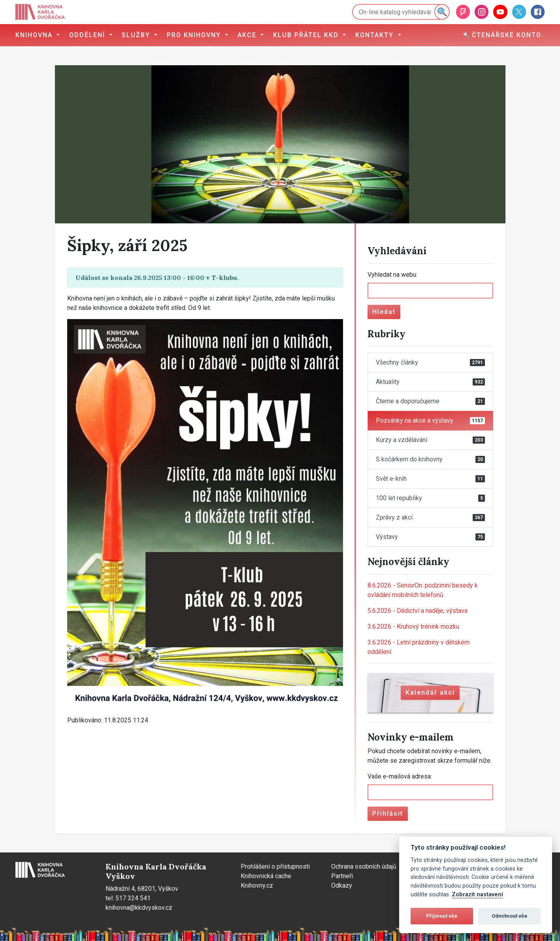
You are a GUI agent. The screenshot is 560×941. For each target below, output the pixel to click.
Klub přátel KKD (307, 35)
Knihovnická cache (266, 876)
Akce (248, 35)
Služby (137, 35)
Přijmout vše (442, 916)
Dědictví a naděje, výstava (418, 611)
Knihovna (35, 35)
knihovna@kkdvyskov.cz (139, 908)
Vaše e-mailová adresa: (400, 776)
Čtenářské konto (502, 35)
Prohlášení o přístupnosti (275, 866)
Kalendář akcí (430, 693)
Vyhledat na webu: (392, 275)
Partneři (342, 876)
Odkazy (342, 885)
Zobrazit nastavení (477, 895)
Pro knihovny (195, 35)
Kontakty (376, 35)
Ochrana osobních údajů (364, 866)
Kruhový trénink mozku (413, 626)
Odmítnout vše (509, 916)
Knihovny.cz (257, 885)
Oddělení (88, 35)
